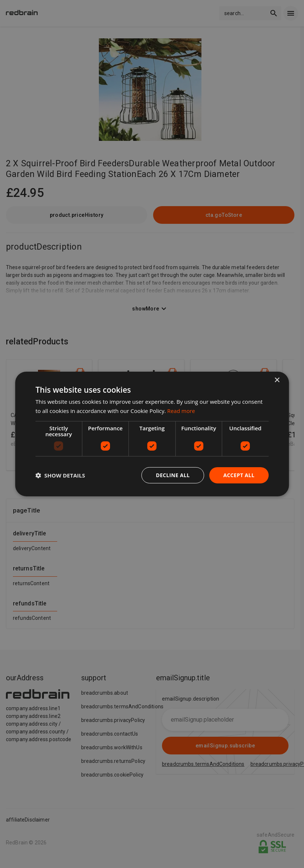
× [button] (277, 380)
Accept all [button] (239, 475)
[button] (60, 475)
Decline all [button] (172, 475)
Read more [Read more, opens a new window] (181, 411)
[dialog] (152, 434)
